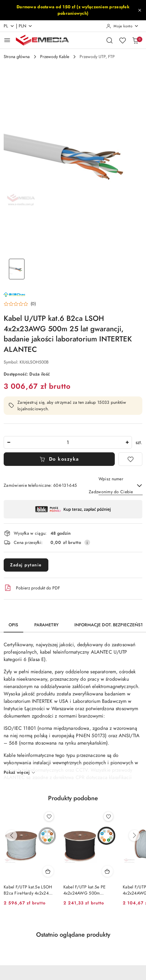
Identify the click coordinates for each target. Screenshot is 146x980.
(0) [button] (33, 304)
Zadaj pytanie (26, 565)
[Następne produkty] (134, 836)
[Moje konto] (122, 26)
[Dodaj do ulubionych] (130, 459)
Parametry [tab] (46, 625)
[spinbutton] (68, 442)
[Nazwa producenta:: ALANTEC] (14, 294)
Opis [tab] (13, 625)
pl (9, 26)
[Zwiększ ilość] (127, 442)
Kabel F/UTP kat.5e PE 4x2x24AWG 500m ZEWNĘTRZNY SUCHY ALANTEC (85, 890)
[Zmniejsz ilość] (9, 442)
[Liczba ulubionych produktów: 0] (122, 40)
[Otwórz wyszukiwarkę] (110, 40)
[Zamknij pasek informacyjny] (140, 10)
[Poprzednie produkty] (12, 836)
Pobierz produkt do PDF (32, 588)
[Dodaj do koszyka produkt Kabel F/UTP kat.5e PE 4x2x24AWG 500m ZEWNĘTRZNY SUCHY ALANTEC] (107, 871)
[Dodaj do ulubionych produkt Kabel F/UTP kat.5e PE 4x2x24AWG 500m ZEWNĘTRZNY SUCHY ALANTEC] (108, 817)
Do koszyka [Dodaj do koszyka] (59, 459)
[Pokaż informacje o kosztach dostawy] (87, 542)
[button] (20, 304)
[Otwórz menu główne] (7, 40)
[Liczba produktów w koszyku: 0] (135, 40)
